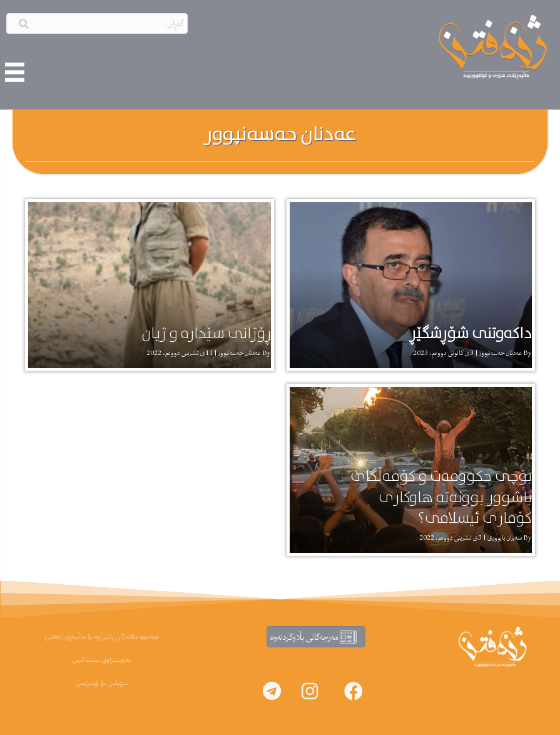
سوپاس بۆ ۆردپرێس (102, 683)
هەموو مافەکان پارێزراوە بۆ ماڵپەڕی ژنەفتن (102, 637)
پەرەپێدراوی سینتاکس (102, 660)
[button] (354, 691)
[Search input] (97, 23)
